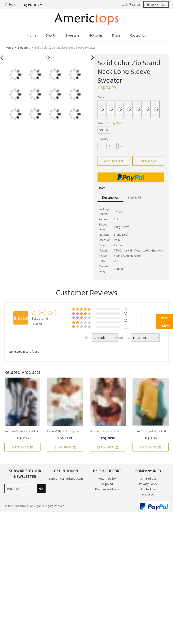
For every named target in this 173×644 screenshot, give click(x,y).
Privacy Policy (148, 484)
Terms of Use (148, 479)
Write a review (165, 322)
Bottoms (96, 35)
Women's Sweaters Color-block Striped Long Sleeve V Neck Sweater (22, 431)
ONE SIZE (104, 130)
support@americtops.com (66, 479)
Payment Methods (107, 489)
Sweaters (73, 35)
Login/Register (131, 4)
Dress (116, 35)
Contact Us (148, 489)
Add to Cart (114, 161)
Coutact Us (138, 35)
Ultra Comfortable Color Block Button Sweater (151, 431)
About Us (148, 494)
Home (32, 35)
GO (41, 488)
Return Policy (107, 479)
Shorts (51, 35)
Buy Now (148, 161)
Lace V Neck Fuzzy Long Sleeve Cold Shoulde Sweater (65, 431)
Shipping (107, 484)
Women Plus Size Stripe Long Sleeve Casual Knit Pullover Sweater (108, 431)
